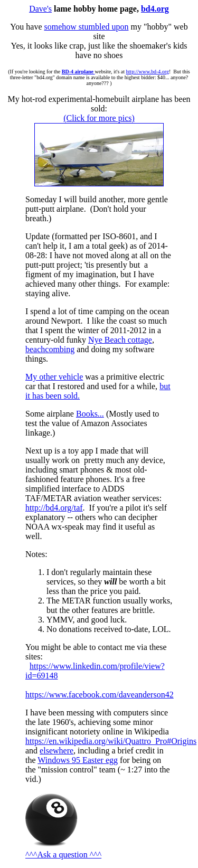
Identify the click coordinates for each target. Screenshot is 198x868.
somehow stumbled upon (86, 27)
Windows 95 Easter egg (78, 760)
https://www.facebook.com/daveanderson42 (100, 695)
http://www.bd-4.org (148, 72)
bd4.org (155, 9)
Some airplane (51, 414)
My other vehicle (54, 377)
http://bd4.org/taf (54, 508)
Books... (90, 414)
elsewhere (56, 751)
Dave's (40, 9)
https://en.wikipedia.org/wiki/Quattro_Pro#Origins (111, 741)
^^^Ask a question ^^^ (63, 855)
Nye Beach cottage (120, 340)
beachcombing (50, 349)
